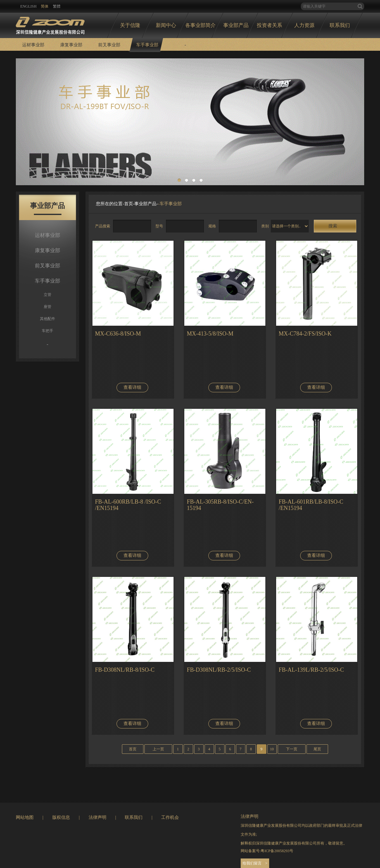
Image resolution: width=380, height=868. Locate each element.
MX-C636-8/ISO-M (118, 334)
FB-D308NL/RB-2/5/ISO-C (219, 670)
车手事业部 (147, 45)
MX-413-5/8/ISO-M (210, 334)
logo (50, 24)
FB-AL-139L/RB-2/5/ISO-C (311, 670)
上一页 (158, 749)
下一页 (292, 749)
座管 (47, 307)
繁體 (57, 6)
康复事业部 (71, 45)
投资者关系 (269, 25)
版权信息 (61, 817)
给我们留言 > (255, 863)
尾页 (317, 749)
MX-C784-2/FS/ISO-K (305, 334)
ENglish (28, 6)
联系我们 (340, 25)
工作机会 (170, 817)
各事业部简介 (200, 25)
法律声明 (98, 817)
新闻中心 (166, 25)
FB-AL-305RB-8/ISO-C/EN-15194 (220, 505)
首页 (129, 204)
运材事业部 (33, 45)
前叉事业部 (109, 45)
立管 (47, 295)
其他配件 (47, 319)
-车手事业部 (170, 204)
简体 (45, 6)
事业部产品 (236, 25)
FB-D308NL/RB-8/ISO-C (125, 670)
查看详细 (132, 387)
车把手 (47, 331)
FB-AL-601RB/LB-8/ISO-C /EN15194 (311, 505)
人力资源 (304, 25)
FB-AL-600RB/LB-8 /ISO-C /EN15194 (128, 505)
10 (272, 749)
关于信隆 (130, 25)
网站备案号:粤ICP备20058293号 (267, 851)
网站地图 (25, 817)
